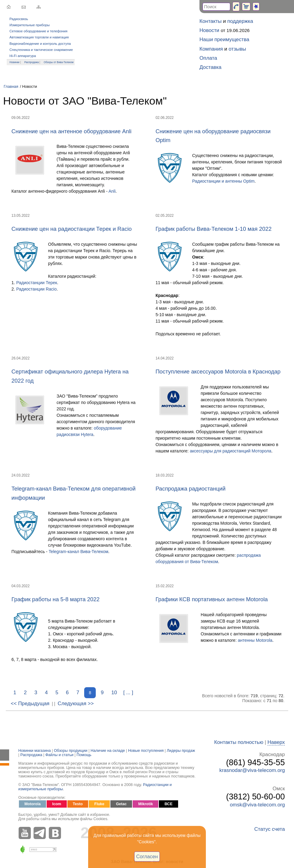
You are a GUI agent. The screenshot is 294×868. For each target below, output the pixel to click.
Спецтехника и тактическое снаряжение (41, 50)
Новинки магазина (34, 751)
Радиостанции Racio (36, 289)
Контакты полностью (239, 742)
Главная (11, 87)
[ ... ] (128, 693)
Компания (211, 49)
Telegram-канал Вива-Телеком (78, 552)
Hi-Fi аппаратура (23, 56)
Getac (121, 804)
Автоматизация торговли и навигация (39, 37)
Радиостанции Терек (37, 283)
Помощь (84, 755)
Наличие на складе (108, 751)
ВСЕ (168, 804)
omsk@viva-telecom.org (257, 805)
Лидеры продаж (181, 751)
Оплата (208, 58)
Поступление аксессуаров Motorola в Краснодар (218, 371)
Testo (78, 804)
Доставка (210, 67)
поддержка (240, 21)
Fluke (99, 804)
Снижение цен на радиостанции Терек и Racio (72, 229)
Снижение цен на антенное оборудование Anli (72, 131)
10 (114, 693)
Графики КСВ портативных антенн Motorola (212, 599)
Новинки (14, 62)
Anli (112, 191)
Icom (57, 804)
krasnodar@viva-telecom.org (252, 770)
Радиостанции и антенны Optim (223, 181)
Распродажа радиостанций (190, 489)
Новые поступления (146, 751)
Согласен (147, 856)
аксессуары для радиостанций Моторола (230, 451)
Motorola (32, 804)
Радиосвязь (19, 19)
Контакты (210, 21)
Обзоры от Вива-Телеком (59, 62)
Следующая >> (76, 704)
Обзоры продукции (71, 751)
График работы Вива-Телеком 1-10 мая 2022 (213, 229)
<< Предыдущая (30, 704)
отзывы (237, 49)
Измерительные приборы (30, 25)
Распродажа (32, 62)
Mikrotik (145, 804)
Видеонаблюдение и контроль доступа (40, 44)
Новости (209, 30)
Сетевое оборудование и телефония (38, 31)
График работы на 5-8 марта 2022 (56, 599)
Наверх (276, 742)
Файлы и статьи (59, 755)
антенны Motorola (255, 640)
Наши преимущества (224, 39)
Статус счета (270, 829)
